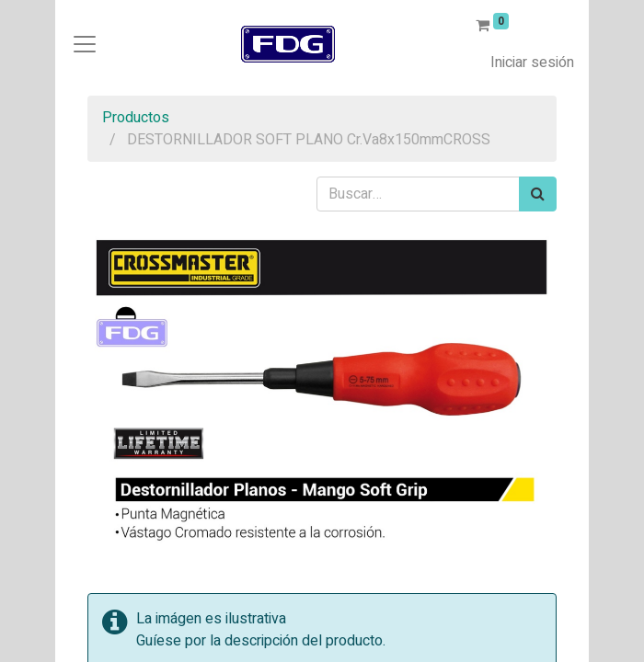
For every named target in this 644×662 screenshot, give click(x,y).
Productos (136, 118)
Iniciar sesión (532, 63)
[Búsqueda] (538, 194)
